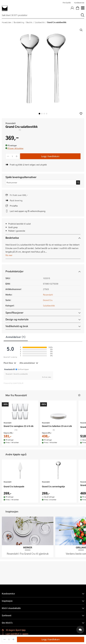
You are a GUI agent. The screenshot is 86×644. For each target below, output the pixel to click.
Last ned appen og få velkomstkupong (28, 211)
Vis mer (9, 255)
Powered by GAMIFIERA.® (13, 383)
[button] (81, 114)
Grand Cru (48, 300)
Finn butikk (67, 3)
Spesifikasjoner (14, 313)
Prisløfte (14, 206)
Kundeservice (79, 3)
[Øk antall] (17, 156)
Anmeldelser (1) (16, 337)
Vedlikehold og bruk (17, 326)
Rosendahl (10, 123)
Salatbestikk (40, 22)
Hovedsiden (7, 22)
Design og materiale (17, 319)
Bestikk (29, 22)
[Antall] (12, 156)
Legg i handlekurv (50, 156)
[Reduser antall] (8, 156)
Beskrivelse (12, 238)
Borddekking (19, 22)
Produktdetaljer (14, 271)
